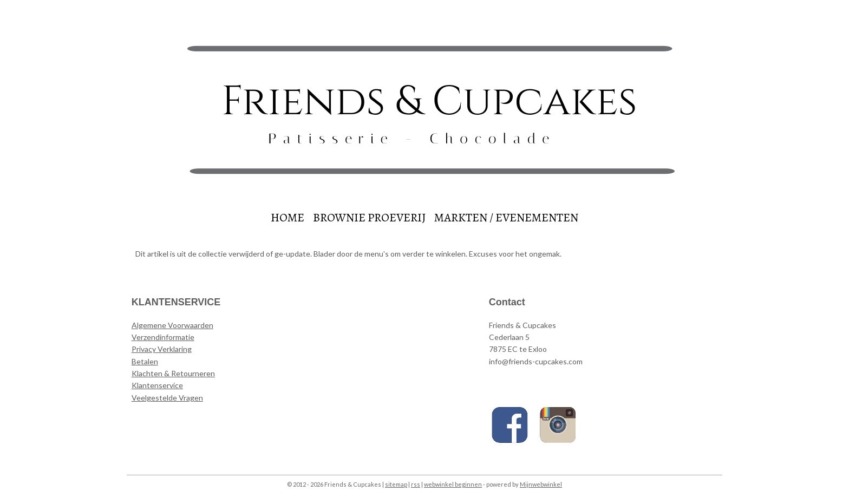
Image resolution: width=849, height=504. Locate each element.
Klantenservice (157, 385)
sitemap (396, 484)
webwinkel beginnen (453, 484)
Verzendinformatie (163, 337)
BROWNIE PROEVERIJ (369, 218)
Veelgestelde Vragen (167, 398)
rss (416, 484)
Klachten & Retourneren (173, 373)
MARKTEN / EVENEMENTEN (506, 218)
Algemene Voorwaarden (172, 325)
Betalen (145, 361)
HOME (288, 218)
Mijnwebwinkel (541, 484)
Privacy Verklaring (162, 349)
